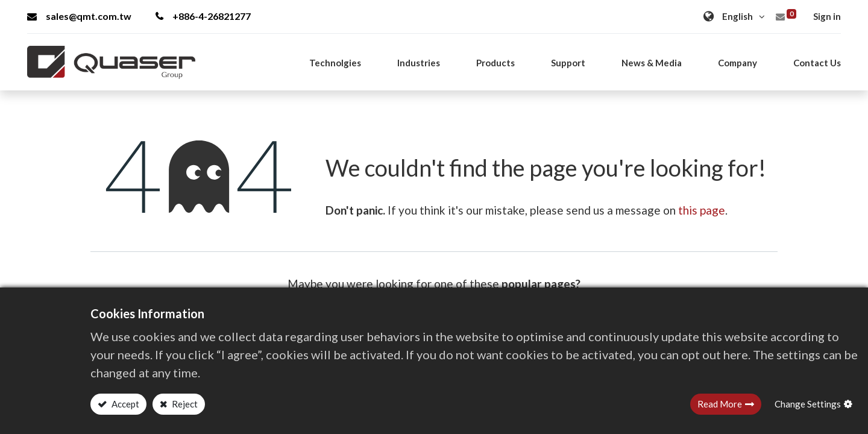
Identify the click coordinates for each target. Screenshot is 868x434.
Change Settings (808, 404)
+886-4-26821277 (203, 16)
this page (702, 210)
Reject (184, 404)
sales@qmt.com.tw (79, 16)
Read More (720, 404)
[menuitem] (817, 63)
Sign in (827, 16)
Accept (124, 404)
